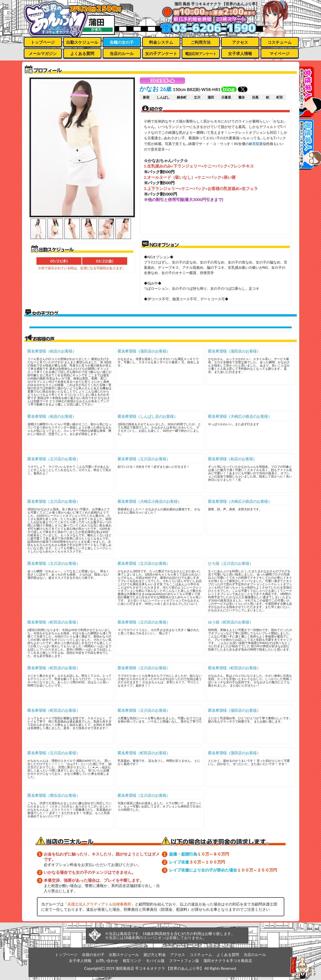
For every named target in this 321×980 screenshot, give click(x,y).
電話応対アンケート (201, 54)
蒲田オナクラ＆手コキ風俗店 (228, 960)
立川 (197, 97)
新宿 (146, 97)
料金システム (161, 42)
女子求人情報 (240, 53)
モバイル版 (155, 960)
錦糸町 (182, 97)
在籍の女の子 (122, 42)
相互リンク (132, 960)
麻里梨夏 (256, 144)
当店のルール (122, 53)
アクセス (240, 42)
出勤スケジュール (82, 42)
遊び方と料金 (155, 954)
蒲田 (211, 97)
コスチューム (280, 42)
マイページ (280, 53)
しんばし (163, 97)
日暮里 (226, 97)
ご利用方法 (201, 42)
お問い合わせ (107, 960)
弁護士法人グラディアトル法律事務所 (99, 904)
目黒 (255, 97)
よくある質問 (82, 53)
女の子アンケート (161, 53)
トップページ (43, 42)
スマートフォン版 (184, 960)
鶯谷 (242, 97)
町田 (280, 97)
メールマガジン (43, 53)
